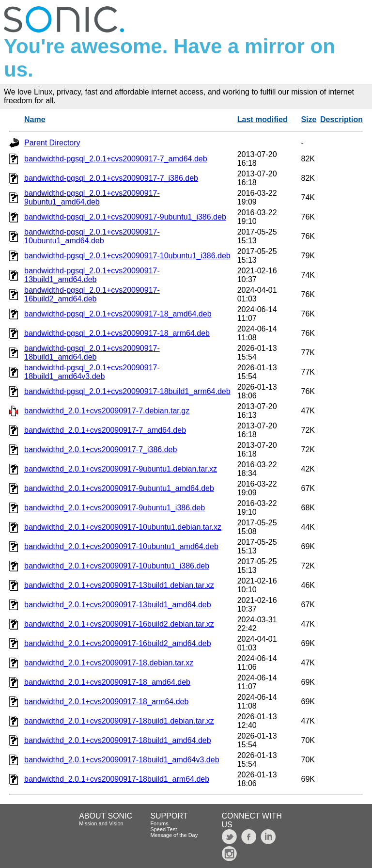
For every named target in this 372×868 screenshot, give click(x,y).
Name (35, 119)
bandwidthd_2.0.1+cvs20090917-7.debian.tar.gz (107, 411)
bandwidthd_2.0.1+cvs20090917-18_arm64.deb (106, 702)
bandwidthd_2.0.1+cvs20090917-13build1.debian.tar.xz (119, 585)
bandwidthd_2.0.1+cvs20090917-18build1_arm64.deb (117, 779)
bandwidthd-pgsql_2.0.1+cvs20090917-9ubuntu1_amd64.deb (92, 197)
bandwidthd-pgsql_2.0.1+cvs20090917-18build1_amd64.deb (92, 353)
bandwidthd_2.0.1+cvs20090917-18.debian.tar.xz (109, 663)
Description (341, 119)
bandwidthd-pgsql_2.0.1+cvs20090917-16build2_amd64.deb (92, 294)
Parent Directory (52, 143)
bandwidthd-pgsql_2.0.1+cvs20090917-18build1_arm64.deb (127, 391)
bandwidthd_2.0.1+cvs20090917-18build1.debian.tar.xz (119, 721)
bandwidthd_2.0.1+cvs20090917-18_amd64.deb (107, 682)
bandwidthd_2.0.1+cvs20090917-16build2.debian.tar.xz (119, 624)
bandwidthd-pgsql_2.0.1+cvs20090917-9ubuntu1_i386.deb (125, 217)
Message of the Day (174, 835)
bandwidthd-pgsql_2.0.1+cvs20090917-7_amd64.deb (116, 159)
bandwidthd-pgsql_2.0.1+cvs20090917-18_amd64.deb (118, 314)
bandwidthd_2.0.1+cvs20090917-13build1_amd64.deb (118, 605)
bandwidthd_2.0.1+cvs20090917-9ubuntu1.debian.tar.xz (121, 469)
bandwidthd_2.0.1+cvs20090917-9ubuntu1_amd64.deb (119, 488)
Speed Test (163, 829)
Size (309, 119)
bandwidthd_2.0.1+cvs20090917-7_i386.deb (101, 450)
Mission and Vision (101, 823)
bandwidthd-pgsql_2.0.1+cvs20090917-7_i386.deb (111, 178)
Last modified (263, 119)
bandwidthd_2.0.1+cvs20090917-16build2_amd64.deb (118, 643)
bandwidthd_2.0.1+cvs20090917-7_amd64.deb (105, 430)
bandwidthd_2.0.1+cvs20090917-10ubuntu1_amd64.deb (121, 546)
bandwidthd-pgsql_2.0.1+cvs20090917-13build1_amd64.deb (92, 275)
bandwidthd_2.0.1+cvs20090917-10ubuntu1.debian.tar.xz (123, 527)
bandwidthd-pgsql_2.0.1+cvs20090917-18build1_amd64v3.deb (92, 372)
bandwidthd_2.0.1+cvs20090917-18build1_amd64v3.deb (122, 760)
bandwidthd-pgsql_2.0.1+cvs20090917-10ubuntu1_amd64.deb (92, 236)
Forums (159, 823)
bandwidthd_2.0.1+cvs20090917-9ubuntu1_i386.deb (115, 508)
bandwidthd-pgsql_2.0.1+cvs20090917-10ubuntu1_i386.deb (127, 256)
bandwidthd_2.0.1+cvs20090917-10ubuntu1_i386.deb (117, 566)
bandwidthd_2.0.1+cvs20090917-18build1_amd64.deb (118, 740)
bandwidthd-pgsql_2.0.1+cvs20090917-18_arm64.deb (117, 333)
